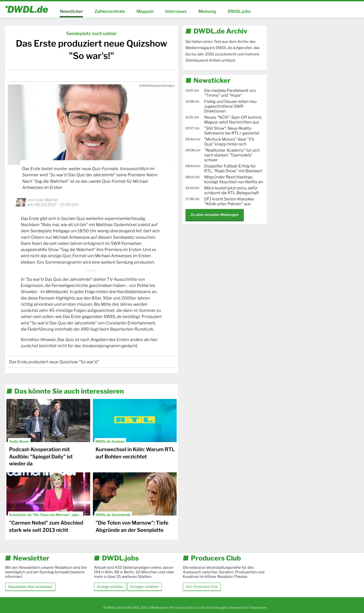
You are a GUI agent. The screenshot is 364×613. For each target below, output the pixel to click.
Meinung (207, 11)
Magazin (145, 11)
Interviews (176, 11)
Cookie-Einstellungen (211, 608)
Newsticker (71, 11)
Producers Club (182, 608)
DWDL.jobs (239, 11)
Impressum (258, 608)
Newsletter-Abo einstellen (30, 587)
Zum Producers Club (202, 587)
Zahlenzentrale (110, 11)
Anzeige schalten (110, 587)
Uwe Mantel (47, 200)
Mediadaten (159, 608)
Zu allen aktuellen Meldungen (215, 215)
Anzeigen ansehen (145, 587)
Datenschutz (238, 608)
